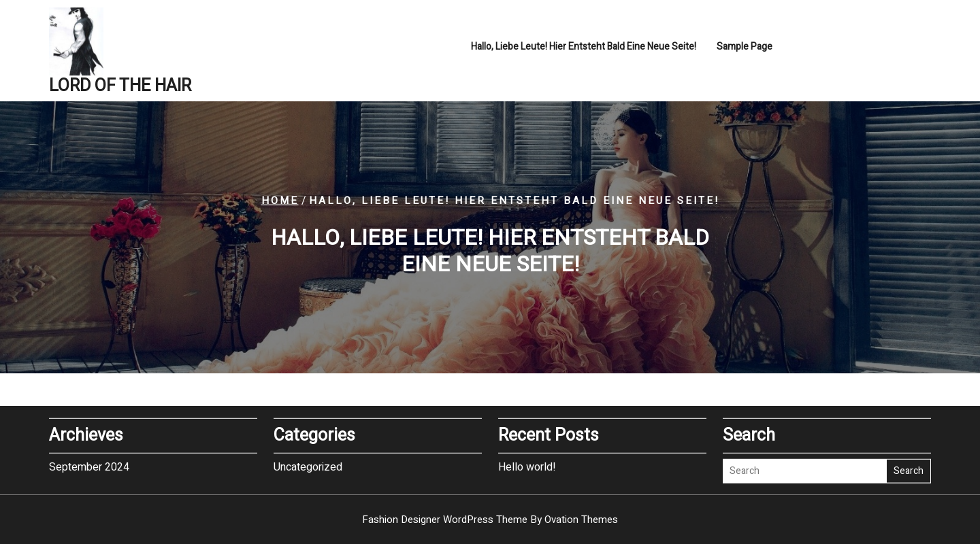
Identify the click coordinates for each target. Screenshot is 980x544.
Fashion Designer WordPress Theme (490, 520)
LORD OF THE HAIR (120, 87)
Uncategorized (308, 466)
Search (909, 470)
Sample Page (745, 48)
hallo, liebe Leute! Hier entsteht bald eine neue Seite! (584, 48)
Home (280, 201)
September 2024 (89, 466)
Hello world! (527, 466)
